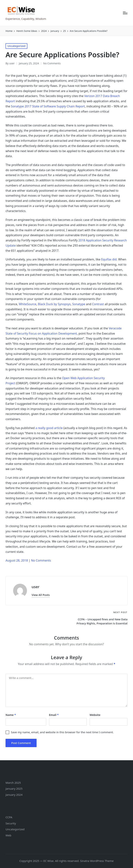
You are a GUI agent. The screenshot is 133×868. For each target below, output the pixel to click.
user (35, 587)
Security (11, 823)
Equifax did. (109, 259)
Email (54, 715)
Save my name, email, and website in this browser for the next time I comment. (62, 732)
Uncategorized (16, 46)
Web (8, 835)
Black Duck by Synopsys (54, 304)
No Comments (52, 63)
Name (11, 715)
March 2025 (13, 783)
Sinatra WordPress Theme (97, 861)
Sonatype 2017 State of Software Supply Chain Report (48, 106)
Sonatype (79, 304)
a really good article (49, 428)
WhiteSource (27, 304)
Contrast (98, 304)
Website (95, 715)
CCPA (9, 817)
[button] (41, 595)
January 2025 (14, 789)
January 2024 (14, 795)
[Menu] (125, 13)
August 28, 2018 (17, 560)
